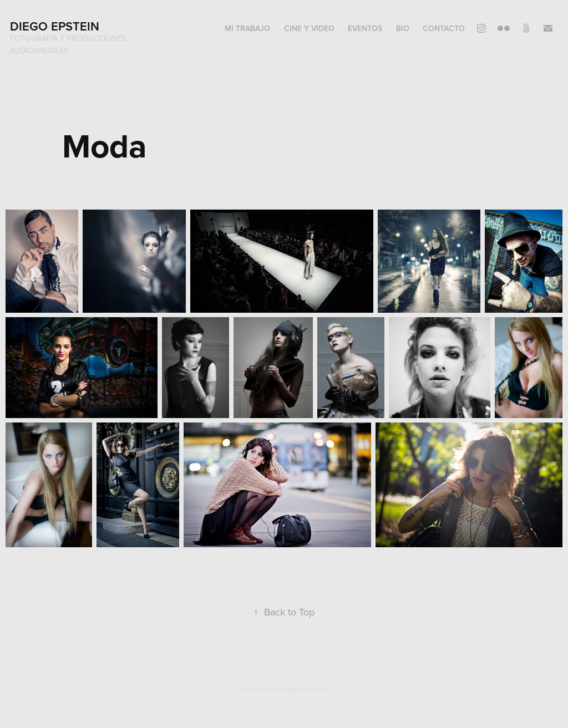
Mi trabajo (247, 28)
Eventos (365, 28)
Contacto (444, 28)
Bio (403, 28)
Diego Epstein (55, 26)
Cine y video (309, 28)
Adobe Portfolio (303, 689)
